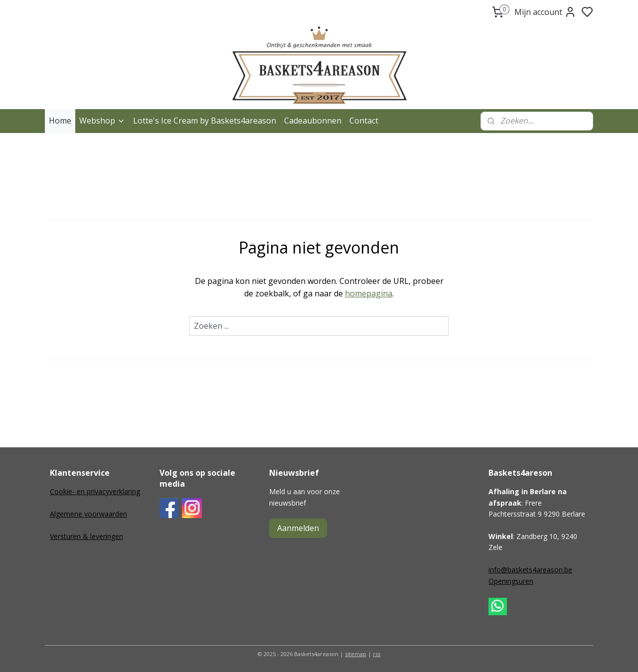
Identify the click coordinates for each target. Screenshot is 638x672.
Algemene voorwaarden (88, 514)
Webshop (102, 121)
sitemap (356, 654)
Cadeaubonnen (313, 121)
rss (377, 654)
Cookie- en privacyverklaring (95, 491)
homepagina (369, 293)
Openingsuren (511, 581)
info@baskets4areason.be (530, 570)
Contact (364, 121)
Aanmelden (298, 528)
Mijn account (545, 12)
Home (60, 121)
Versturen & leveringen (86, 536)
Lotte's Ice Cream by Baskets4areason (205, 121)
